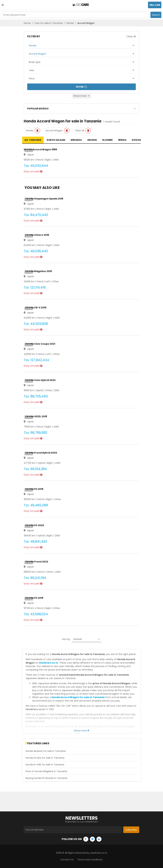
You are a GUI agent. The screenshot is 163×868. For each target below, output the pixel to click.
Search (156, 15)
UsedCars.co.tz (49, 663)
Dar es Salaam (56, 140)
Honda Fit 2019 (34, 489)
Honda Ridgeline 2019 (39, 271)
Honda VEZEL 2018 (36, 416)
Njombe (107, 140)
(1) (81, 87)
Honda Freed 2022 (37, 562)
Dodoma (138, 140)
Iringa (122, 140)
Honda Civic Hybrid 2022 (41, 380)
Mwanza (76, 140)
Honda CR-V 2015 (36, 308)
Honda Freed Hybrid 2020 (41, 453)
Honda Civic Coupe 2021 (40, 344)
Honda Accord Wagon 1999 (40, 149)
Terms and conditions (90, 860)
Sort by (66, 639)
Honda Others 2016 (37, 235)
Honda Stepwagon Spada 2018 (44, 199)
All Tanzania (33, 140)
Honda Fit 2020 (35, 525)
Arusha (92, 140)
